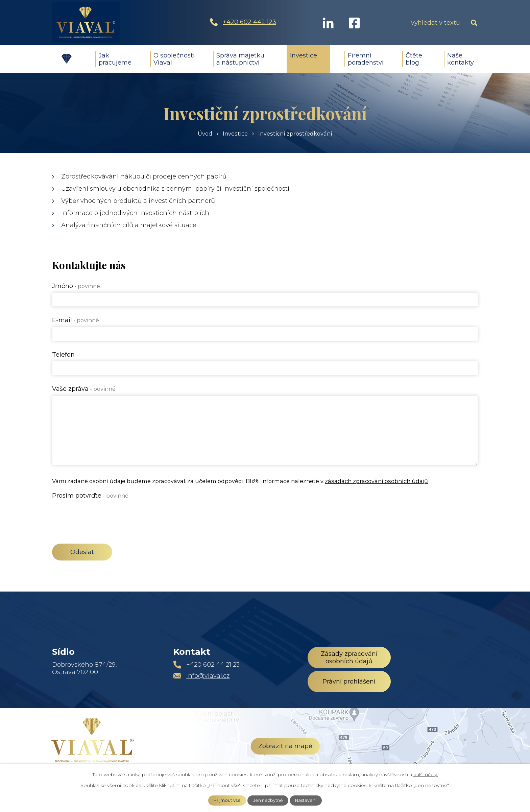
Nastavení (306, 800)
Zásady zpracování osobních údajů (349, 658)
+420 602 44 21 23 (213, 665)
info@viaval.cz (208, 676)
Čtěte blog (414, 59)
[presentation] (103, 515)
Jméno (76, 286)
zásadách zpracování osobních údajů (376, 481)
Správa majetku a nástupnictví (240, 59)
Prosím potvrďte (90, 496)
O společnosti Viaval (174, 59)
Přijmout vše (227, 800)
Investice (304, 55)
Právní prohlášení (349, 682)
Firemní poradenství (366, 59)
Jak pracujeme (115, 59)
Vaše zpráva (84, 389)
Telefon (63, 355)
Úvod (66, 59)
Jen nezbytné (268, 800)
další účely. (426, 774)
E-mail (76, 320)
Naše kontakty (461, 59)
